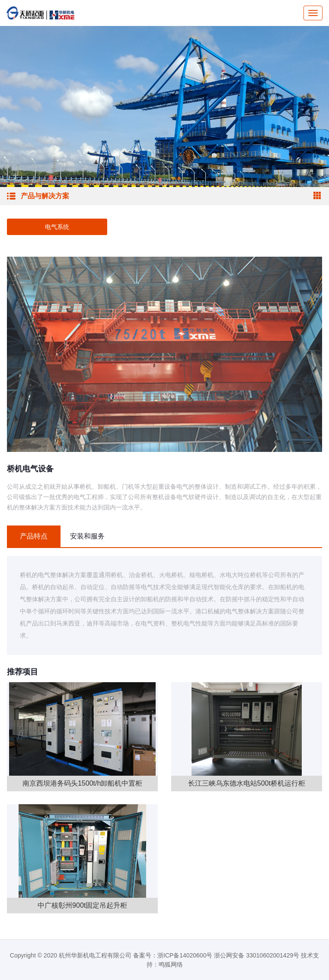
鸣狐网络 (171, 964)
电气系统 (57, 227)
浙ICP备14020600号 (185, 955)
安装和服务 (87, 536)
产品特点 (34, 536)
